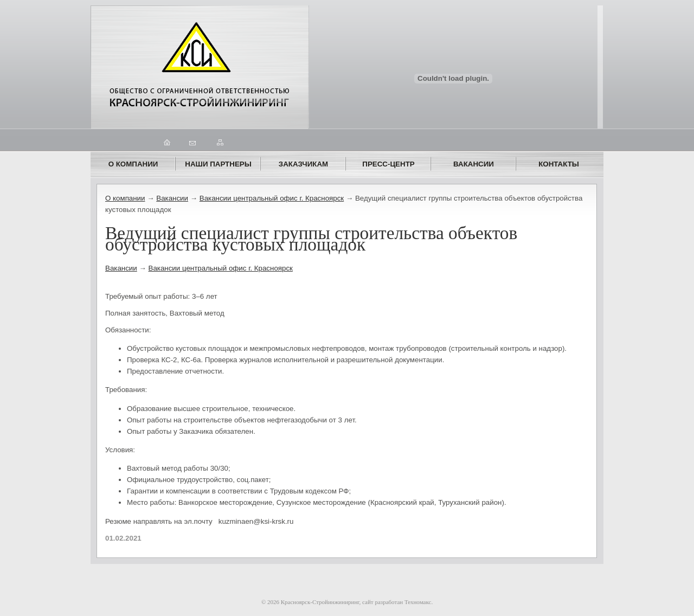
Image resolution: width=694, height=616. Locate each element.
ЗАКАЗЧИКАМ (303, 164)
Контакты (559, 164)
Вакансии (474, 164)
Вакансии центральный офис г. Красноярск (272, 198)
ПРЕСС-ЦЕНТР (388, 164)
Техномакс (418, 602)
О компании (133, 164)
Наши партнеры (218, 164)
